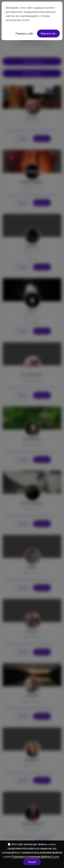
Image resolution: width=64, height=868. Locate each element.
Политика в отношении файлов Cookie (35, 856)
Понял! (32, 862)
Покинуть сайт (24, 33)
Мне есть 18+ (48, 33)
